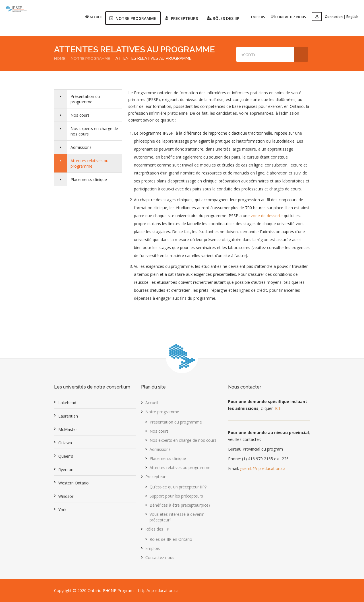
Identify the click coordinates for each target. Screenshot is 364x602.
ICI (277, 408)
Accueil (94, 17)
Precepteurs (156, 477)
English (352, 17)
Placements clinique (90, 179)
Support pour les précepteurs (176, 496)
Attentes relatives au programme (90, 163)
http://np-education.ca (158, 590)
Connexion (327, 17)
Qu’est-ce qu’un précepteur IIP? (178, 487)
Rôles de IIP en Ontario (171, 539)
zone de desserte (267, 216)
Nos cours (81, 115)
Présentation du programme (86, 99)
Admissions (82, 147)
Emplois (258, 17)
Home (60, 58)
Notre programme (91, 58)
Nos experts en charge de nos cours (95, 131)
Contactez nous (289, 17)
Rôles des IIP (157, 529)
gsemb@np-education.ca (263, 468)
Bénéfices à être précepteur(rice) (180, 505)
